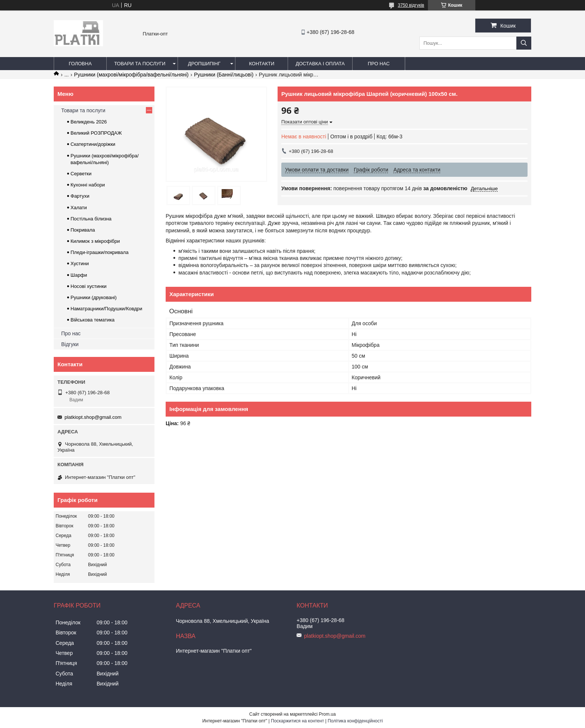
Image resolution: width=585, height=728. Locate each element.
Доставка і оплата (320, 64)
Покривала (83, 230)
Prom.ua (327, 714)
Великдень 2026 (89, 122)
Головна (80, 64)
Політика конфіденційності (355, 721)
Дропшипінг (204, 64)
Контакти (262, 64)
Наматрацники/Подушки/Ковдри (106, 309)
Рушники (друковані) (94, 297)
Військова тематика (93, 320)
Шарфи (79, 275)
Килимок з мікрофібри (95, 241)
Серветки (81, 174)
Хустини (80, 263)
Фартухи (80, 196)
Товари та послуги (140, 64)
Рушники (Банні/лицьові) (224, 75)
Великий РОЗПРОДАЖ (96, 133)
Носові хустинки (89, 286)
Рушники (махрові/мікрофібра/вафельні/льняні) (132, 75)
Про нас (379, 64)
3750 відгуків (411, 5)
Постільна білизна (91, 219)
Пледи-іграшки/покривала (99, 252)
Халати (79, 208)
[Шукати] (524, 43)
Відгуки (70, 344)
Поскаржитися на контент (297, 721)
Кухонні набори (88, 185)
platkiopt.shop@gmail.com (93, 417)
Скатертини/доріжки (93, 144)
